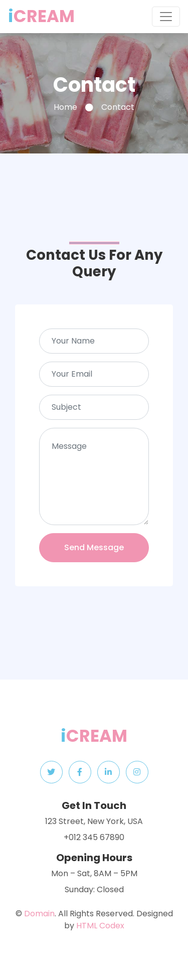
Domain (39, 914)
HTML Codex (100, 926)
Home (65, 107)
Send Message (94, 547)
